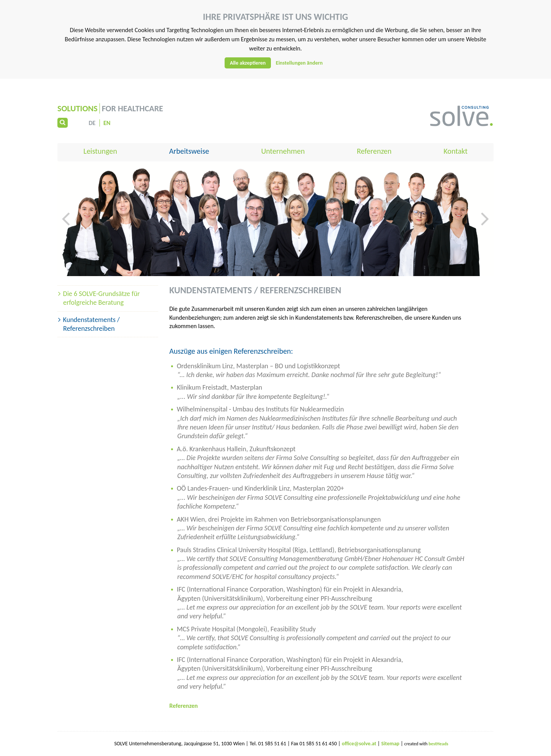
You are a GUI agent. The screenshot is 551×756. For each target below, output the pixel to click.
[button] (66, 242)
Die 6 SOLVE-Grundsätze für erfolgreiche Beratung (102, 298)
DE (92, 123)
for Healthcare (110, 108)
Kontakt (456, 151)
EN (107, 123)
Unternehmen (283, 151)
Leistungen (100, 151)
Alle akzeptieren (248, 63)
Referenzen (374, 151)
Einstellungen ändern (299, 63)
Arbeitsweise (189, 151)
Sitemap (391, 744)
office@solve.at (359, 744)
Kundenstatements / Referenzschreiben (91, 324)
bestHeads (439, 744)
